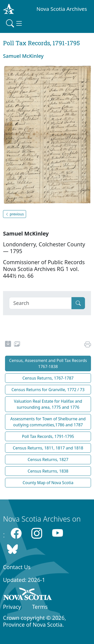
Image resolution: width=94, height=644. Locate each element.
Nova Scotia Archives (62, 9)
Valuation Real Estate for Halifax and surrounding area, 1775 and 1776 (48, 404)
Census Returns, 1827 (48, 459)
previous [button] (15, 214)
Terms (40, 607)
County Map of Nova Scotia (48, 483)
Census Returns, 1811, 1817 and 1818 (48, 448)
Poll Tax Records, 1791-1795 (48, 436)
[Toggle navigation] (15, 23)
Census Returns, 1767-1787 (48, 378)
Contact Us (17, 567)
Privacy (12, 607)
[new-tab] (8, 345)
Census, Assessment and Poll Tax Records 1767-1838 (48, 363)
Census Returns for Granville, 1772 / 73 (48, 390)
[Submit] (78, 303)
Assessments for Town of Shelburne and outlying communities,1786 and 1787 (48, 422)
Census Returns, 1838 (48, 471)
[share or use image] (17, 345)
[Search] (40, 303)
